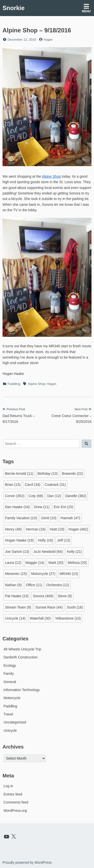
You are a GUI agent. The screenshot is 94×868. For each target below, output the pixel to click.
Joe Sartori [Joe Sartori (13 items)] (17, 552)
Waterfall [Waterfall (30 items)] (40, 618)
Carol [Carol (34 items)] (32, 485)
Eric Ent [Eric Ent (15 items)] (63, 507)
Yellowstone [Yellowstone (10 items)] (68, 618)
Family (9, 674)
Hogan (51, 384)
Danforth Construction (21, 657)
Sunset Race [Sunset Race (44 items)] (49, 607)
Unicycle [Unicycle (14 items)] (15, 618)
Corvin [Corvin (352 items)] (15, 496)
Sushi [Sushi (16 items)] (75, 607)
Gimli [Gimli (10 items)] (49, 518)
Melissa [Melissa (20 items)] (77, 563)
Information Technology (22, 690)
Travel (8, 714)
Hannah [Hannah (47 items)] (70, 518)
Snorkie (14, 8)
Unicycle (10, 730)
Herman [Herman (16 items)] (36, 529)
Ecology (10, 665)
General (10, 682)
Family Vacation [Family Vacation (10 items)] (21, 518)
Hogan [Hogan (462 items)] (78, 529)
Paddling (14, 384)
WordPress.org (15, 811)
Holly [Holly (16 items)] (45, 540)
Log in (8, 786)
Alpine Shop (51, 176)
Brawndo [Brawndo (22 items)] (72, 474)
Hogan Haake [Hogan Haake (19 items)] (19, 540)
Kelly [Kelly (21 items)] (74, 552)
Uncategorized (15, 722)
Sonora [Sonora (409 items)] (43, 596)
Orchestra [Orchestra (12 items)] (58, 585)
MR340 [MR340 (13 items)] (69, 574)
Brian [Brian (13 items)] (13, 485)
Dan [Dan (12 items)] (54, 496)
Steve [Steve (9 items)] (65, 596)
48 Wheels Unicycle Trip (22, 649)
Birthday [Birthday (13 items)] (48, 474)
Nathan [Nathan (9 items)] (13, 585)
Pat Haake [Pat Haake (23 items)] (17, 596)
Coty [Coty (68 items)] (36, 496)
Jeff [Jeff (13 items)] (64, 540)
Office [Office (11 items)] (34, 585)
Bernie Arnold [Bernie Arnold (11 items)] (19, 474)
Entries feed (13, 794)
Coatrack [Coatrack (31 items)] (55, 485)
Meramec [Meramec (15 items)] (16, 574)
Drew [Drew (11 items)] (42, 507)
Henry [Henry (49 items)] (13, 529)
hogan (48, 40)
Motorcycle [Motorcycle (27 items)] (43, 574)
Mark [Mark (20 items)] (56, 563)
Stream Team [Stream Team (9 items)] (18, 607)
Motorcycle (12, 698)
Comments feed (16, 802)
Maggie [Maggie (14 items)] (35, 563)
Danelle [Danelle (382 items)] (76, 496)
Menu (86, 8)
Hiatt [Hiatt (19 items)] (57, 529)
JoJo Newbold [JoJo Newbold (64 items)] (48, 552)
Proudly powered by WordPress (27, 862)
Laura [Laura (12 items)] (13, 563)
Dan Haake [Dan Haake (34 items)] (17, 507)
